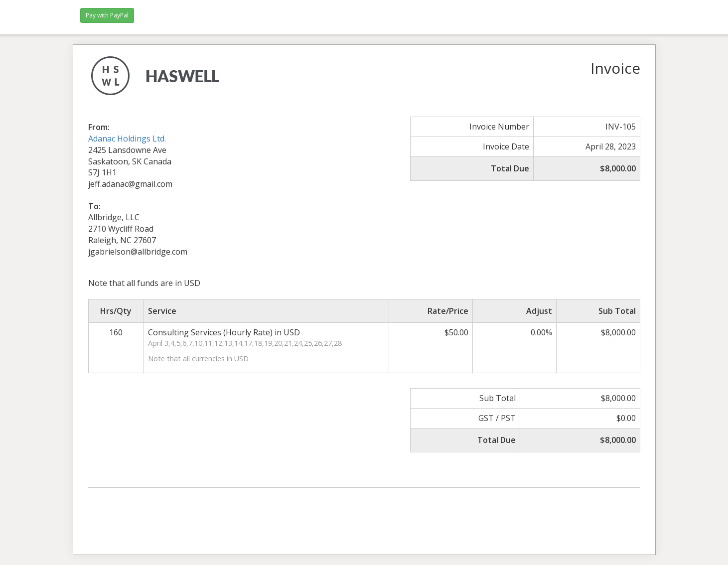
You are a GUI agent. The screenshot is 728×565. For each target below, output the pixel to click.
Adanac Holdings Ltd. (127, 139)
